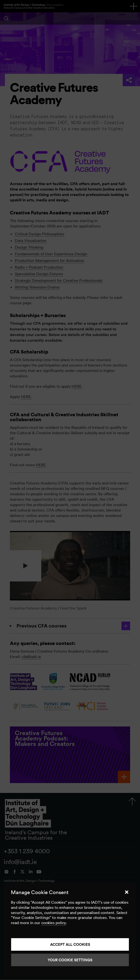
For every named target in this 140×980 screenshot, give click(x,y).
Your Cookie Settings (70, 960)
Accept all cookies (70, 944)
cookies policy (54, 923)
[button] (127, 892)
